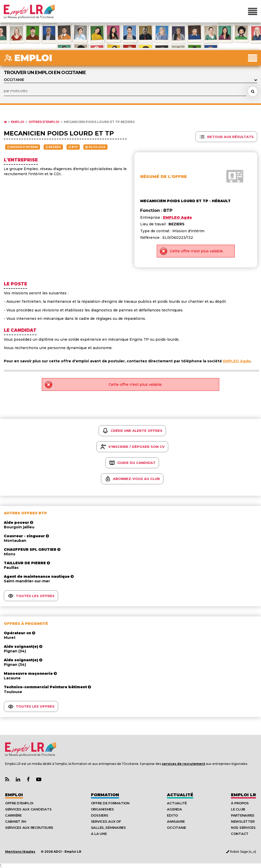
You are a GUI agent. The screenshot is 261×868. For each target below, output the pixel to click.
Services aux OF (106, 821)
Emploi (18, 122)
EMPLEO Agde (237, 361)
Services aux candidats (28, 809)
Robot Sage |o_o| (241, 852)
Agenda (174, 809)
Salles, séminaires (108, 828)
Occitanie (177, 828)
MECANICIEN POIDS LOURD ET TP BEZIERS (99, 122)
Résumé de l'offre (164, 177)
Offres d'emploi (44, 122)
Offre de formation (110, 803)
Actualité (180, 795)
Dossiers (100, 815)
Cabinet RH (16, 821)
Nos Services (243, 828)
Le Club (238, 809)
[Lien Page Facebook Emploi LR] (28, 780)
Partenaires (243, 815)
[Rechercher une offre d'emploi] (253, 91)
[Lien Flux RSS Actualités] (7, 780)
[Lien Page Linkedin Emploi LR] (18, 780)
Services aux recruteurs (29, 828)
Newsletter (243, 821)
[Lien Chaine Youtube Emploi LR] (39, 780)
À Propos (240, 803)
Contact (240, 834)
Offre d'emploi (19, 803)
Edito (172, 815)
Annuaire (176, 821)
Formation (105, 795)
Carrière (13, 815)
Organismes (102, 809)
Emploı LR (243, 795)
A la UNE (99, 834)
